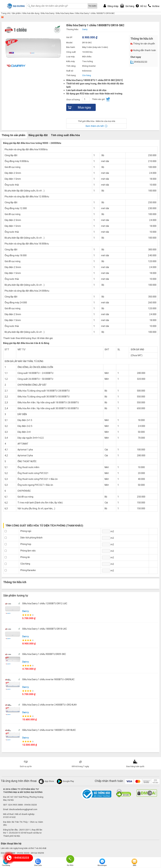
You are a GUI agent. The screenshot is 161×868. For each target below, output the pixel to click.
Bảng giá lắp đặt (38, 135)
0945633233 (139, 62)
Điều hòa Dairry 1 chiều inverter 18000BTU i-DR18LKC (49, 730)
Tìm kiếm (92, 6)
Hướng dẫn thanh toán (143, 50)
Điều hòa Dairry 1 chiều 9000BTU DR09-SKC (44, 654)
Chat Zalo (38, 862)
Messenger (102, 862)
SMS (134, 862)
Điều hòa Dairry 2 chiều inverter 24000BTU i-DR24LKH (49, 705)
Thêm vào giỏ (101, 99)
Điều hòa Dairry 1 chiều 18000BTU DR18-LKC (45, 629)
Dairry (25, 611)
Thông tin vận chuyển (143, 44)
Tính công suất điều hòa (65, 135)
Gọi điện (70, 859)
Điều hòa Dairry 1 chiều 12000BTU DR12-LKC (45, 603)
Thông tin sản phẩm (13, 135)
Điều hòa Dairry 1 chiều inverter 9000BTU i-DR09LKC (48, 679)
